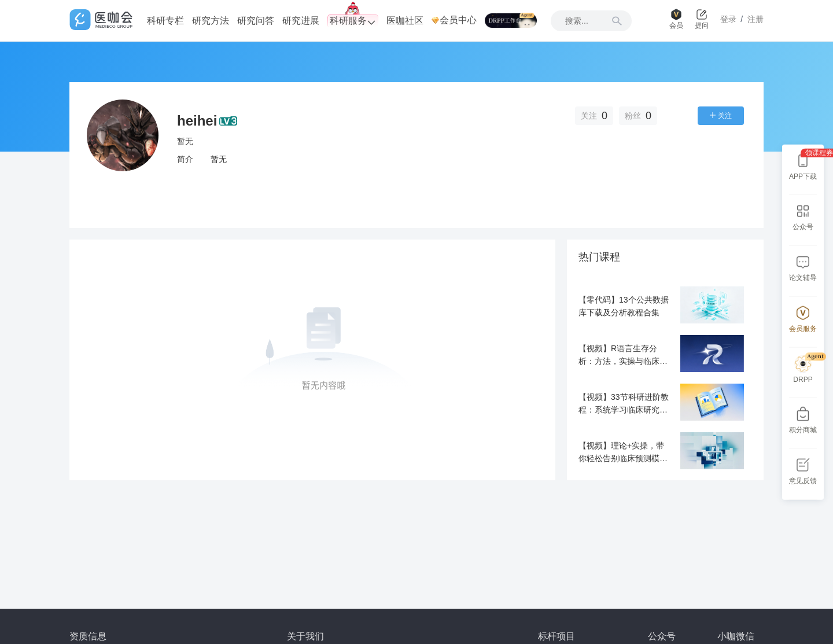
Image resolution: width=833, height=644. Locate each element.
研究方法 (211, 21)
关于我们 (305, 636)
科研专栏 (165, 21)
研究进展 (301, 21)
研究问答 (256, 21)
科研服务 (353, 21)
